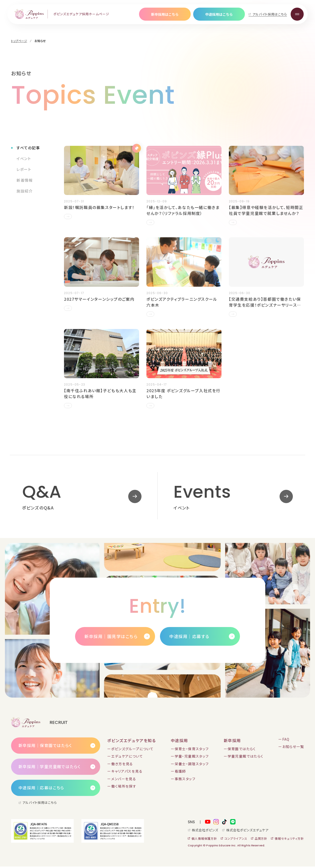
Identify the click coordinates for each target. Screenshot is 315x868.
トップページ (19, 41)
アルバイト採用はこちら (270, 14)
